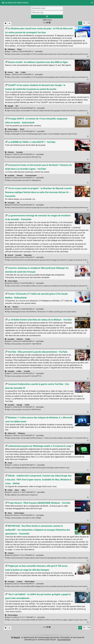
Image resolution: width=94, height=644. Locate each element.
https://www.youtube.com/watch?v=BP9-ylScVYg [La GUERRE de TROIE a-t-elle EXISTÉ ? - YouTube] (23, 157)
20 (80, 23)
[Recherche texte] (47, 8)
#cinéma (11, 553)
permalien (24, 52)
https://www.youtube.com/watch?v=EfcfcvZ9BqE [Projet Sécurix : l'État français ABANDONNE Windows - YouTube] (23, 518)
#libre (23, 490)
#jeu (17, 72)
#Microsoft (12, 433)
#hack (22, 129)
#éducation (28, 255)
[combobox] (47, 12)
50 (84, 23)
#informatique (13, 129)
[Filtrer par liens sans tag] (6, 24)
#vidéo (23, 72)
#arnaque (11, 582)
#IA (17, 106)
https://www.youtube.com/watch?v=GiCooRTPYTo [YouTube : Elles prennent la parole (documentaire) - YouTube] (23, 376)
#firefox (15, 307)
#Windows (11, 49)
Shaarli (17, 637)
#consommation (31, 175)
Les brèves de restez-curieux (15, 3)
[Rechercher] (47, 17)
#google (10, 106)
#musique (11, 203)
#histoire (11, 152)
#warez (10, 72)
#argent (19, 582)
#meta (10, 463)
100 (88, 23)
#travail (10, 255)
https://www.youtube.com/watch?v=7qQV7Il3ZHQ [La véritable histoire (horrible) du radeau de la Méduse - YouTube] (23, 344)
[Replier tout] (9, 24)
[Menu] (92, 3)
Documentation (64, 640)
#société (18, 255)
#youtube (19, 152)
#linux (19, 49)
